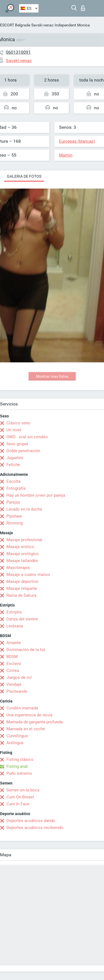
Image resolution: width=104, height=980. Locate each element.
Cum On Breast (20, 797)
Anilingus (15, 743)
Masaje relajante (22, 588)
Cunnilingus (17, 736)
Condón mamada (22, 708)
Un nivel (14, 430)
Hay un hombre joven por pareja (36, 495)
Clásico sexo (18, 423)
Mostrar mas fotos (52, 376)
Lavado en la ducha (24, 509)
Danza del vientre (22, 619)
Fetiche (13, 465)
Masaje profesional (24, 540)
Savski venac (42, 25)
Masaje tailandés (22, 561)
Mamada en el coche (26, 729)
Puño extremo (19, 773)
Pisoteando (17, 691)
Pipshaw (14, 516)
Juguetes (15, 458)
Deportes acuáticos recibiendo (35, 828)
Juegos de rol (19, 677)
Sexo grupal (17, 444)
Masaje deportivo (22, 581)
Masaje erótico (20, 547)
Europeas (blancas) (77, 141)
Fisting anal (17, 766)
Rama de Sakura (21, 595)
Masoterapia (18, 568)
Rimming (15, 523)
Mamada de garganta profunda (35, 722)
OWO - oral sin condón (27, 437)
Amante (14, 643)
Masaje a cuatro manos (28, 575)
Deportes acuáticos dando (31, 821)
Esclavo (14, 664)
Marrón (66, 155)
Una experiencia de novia (29, 715)
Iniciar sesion (83, 8)
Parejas (13, 502)
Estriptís (14, 612)
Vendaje (14, 684)
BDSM (12, 657)
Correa (13, 670)
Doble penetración (23, 451)
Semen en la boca (23, 790)
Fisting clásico (20, 759)
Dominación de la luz (26, 650)
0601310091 (18, 52)
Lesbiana (15, 626)
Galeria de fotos (24, 176)
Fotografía (16, 488)
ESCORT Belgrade (15, 25)
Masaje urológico (23, 554)
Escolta (13, 481)
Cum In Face (18, 804)
